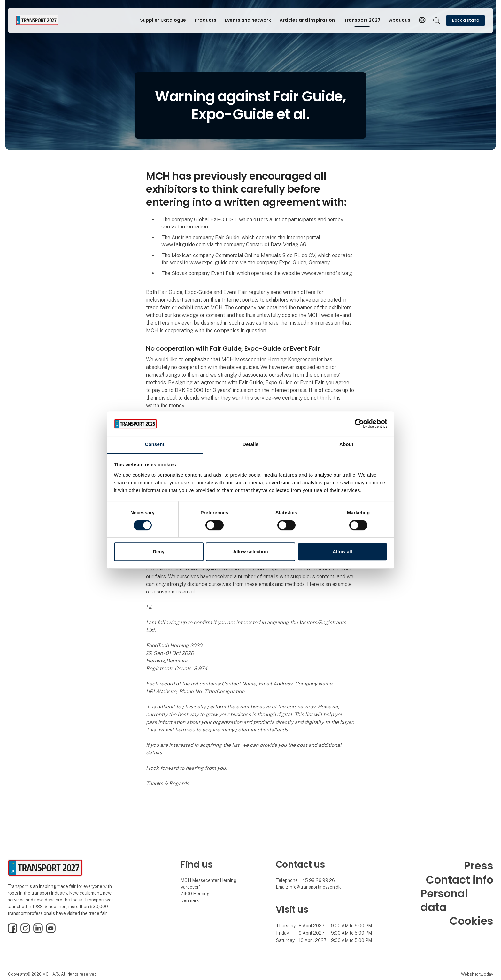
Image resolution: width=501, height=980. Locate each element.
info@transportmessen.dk (315, 887)
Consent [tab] (155, 444)
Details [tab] (250, 444)
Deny (159, 551)
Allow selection (250, 551)
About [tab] (346, 444)
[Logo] (41, 20)
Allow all (342, 551)
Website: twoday (477, 974)
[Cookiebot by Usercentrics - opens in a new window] (359, 424)
